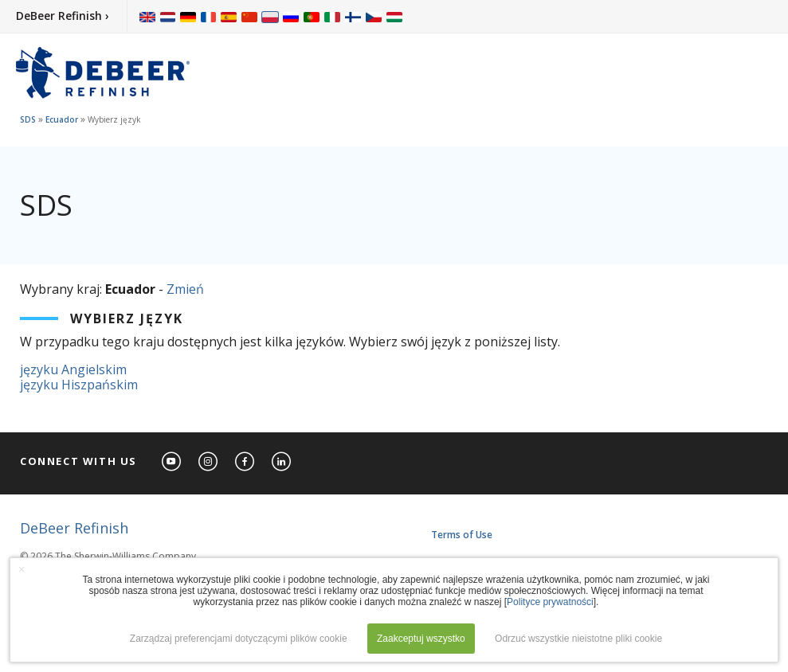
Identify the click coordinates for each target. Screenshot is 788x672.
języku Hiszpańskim (79, 385)
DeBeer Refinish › (63, 16)
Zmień (185, 289)
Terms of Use (462, 535)
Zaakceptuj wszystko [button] (421, 639)
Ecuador (62, 119)
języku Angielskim (73, 369)
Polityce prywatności (550, 602)
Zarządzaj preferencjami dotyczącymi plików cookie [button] (239, 639)
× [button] (22, 569)
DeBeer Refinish (74, 528)
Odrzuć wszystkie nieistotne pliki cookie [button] (578, 639)
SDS (28, 119)
